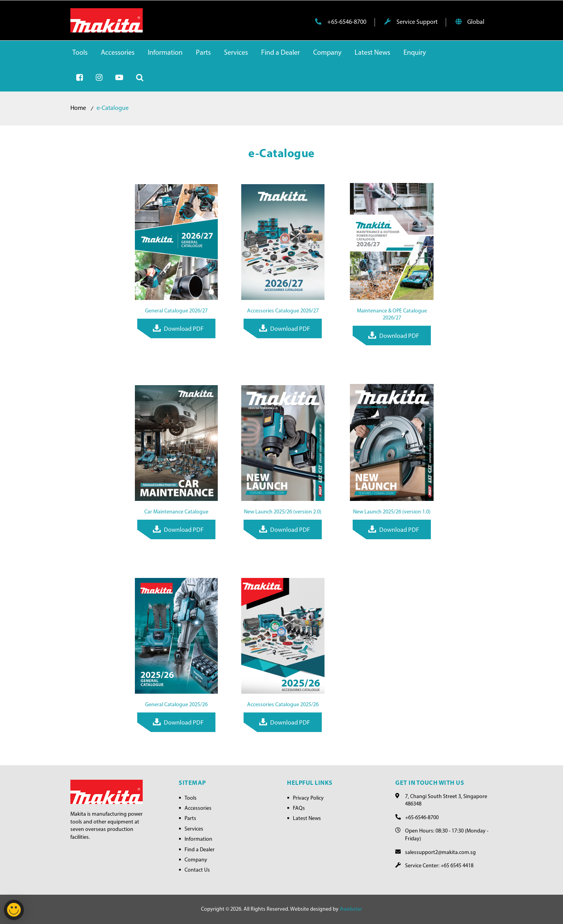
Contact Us (197, 870)
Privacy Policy (308, 798)
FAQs (299, 808)
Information (198, 839)
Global (470, 22)
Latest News (307, 819)
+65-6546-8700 (341, 22)
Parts (190, 819)
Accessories (198, 808)
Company (196, 860)
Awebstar (351, 909)
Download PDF (184, 329)
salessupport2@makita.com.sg (440, 853)
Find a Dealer (200, 850)
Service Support (411, 22)
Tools (191, 798)
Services (194, 829)
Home (78, 108)
